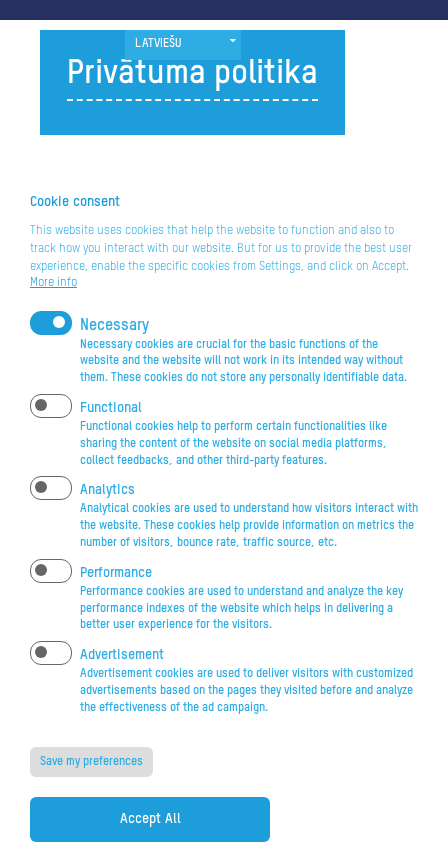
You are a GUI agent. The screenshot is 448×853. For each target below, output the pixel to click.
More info (53, 315)
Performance (116, 605)
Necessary (114, 358)
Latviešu (158, 44)
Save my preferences (91, 794)
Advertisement (122, 688)
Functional (111, 441)
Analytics (107, 523)
